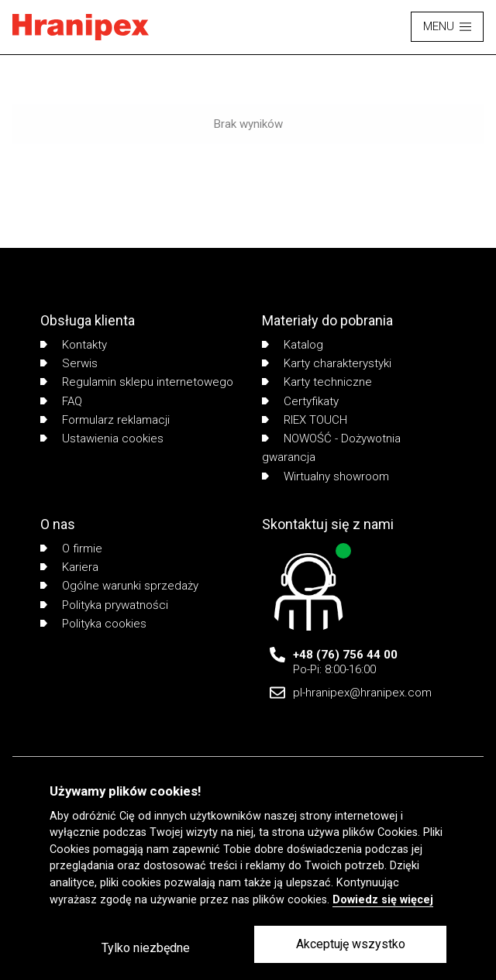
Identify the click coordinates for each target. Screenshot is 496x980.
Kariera (69, 567)
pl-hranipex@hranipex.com (362, 693)
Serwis (69, 363)
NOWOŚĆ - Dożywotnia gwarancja (331, 448)
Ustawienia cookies (102, 438)
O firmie (71, 548)
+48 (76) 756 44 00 (345, 655)
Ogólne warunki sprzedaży (119, 586)
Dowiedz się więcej (383, 900)
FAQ (61, 401)
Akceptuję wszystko (351, 944)
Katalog (293, 345)
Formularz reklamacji (105, 420)
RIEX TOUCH (305, 420)
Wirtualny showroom (325, 476)
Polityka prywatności (104, 605)
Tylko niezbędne (146, 948)
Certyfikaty (300, 401)
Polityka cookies (93, 624)
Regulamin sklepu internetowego (137, 382)
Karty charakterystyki (327, 363)
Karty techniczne (317, 382)
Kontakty (74, 345)
